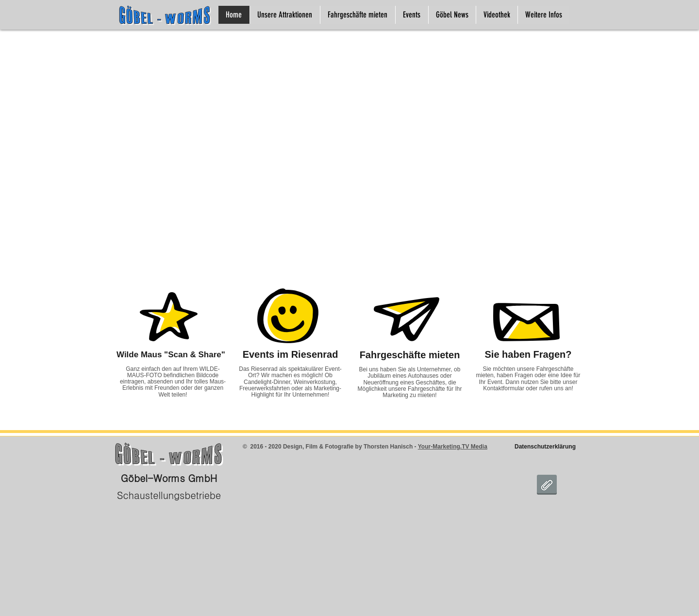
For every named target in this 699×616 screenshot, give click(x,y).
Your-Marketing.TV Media (453, 447)
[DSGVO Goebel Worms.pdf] (547, 486)
